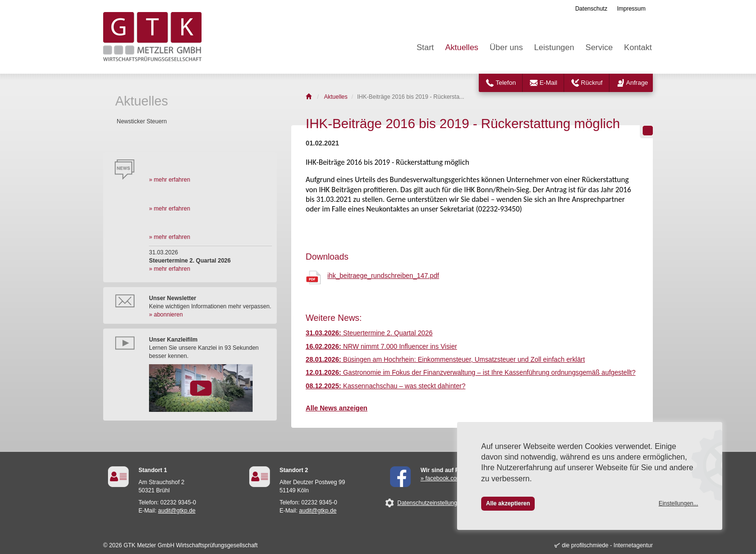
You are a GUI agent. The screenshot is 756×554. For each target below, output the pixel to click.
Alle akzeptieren (508, 503)
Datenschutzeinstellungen (430, 503)
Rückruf (592, 83)
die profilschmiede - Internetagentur (607, 545)
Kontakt (638, 47)
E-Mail (548, 83)
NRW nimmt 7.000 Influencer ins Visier (381, 347)
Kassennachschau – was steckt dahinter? (385, 386)
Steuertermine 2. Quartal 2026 (369, 333)
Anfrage (637, 83)
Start (425, 47)
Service (599, 47)
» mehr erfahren (169, 180)
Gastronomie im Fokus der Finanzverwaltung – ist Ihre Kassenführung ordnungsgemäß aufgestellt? (471, 373)
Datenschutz (591, 9)
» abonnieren (166, 315)
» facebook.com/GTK (448, 478)
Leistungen (554, 47)
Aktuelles (462, 47)
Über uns (506, 47)
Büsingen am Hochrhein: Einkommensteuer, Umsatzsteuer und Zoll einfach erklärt (445, 360)
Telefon (506, 83)
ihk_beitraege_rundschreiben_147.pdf (383, 276)
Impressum (631, 9)
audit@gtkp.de (177, 511)
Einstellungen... (678, 503)
